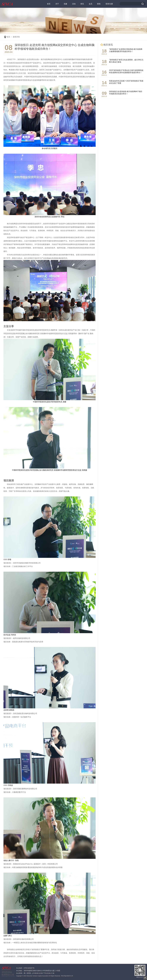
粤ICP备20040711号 (67, 976)
